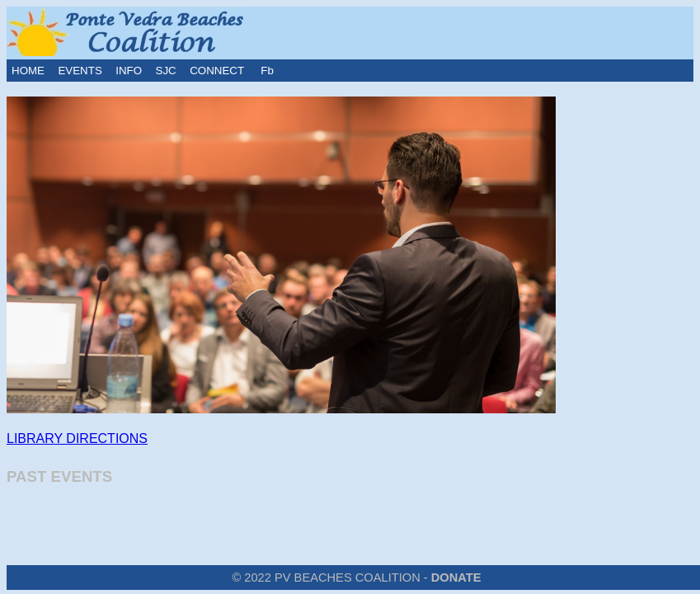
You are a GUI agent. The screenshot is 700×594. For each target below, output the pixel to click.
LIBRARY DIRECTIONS (77, 438)
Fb (266, 71)
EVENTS (80, 71)
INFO (129, 71)
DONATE (456, 577)
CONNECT (217, 71)
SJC (166, 71)
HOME (28, 71)
